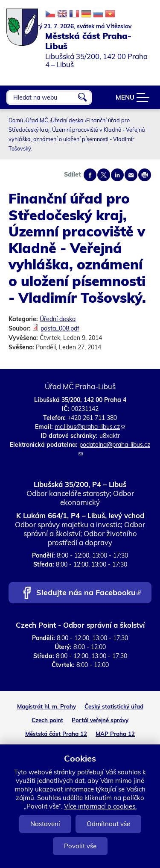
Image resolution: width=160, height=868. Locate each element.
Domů (16, 120)
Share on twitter (104, 175)
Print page (145, 175)
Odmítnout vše (108, 824)
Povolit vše (80, 846)
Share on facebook (90, 175)
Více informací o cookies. (100, 806)
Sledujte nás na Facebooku (89, 593)
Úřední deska (67, 120)
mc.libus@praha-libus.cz (90, 427)
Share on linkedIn (117, 175)
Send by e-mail (131, 175)
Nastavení (45, 824)
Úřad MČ (37, 120)
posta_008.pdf (60, 328)
